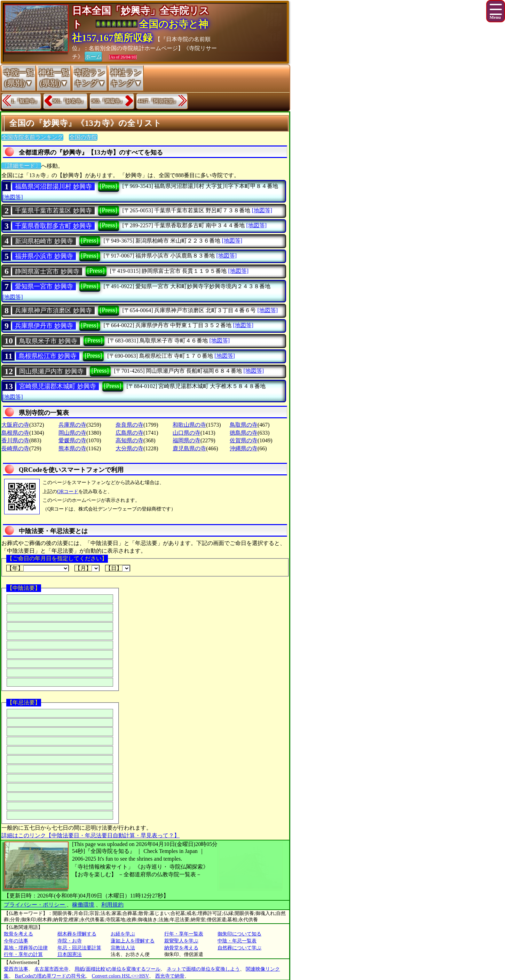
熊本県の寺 (72, 448)
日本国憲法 (70, 954)
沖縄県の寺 (244, 448)
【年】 (38, 568)
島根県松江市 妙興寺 (48, 356)
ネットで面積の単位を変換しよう (203, 969)
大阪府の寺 (15, 425)
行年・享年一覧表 (184, 934)
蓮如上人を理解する (133, 941)
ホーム (93, 56)
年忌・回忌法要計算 (79, 948)
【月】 (87, 568)
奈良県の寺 (129, 425)
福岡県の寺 (187, 440)
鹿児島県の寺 (189, 448)
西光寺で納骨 (170, 976)
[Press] (109, 186)
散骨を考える (18, 934)
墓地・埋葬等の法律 (26, 948)
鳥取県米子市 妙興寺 (48, 341)
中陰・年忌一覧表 (237, 941)
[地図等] (13, 197)
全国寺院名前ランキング (32, 137)
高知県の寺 (129, 440)
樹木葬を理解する (77, 934)
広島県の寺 (129, 433)
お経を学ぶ (123, 934)
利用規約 (112, 905)
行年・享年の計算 (23, 954)
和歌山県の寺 (189, 425)
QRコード (68, 492)
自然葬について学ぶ (239, 948)
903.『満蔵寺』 (108, 101)
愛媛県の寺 (72, 440)
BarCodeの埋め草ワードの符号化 (50, 976)
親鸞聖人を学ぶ (181, 941)
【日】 (118, 568)
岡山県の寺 (72, 433)
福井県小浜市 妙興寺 (44, 256)
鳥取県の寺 (244, 425)
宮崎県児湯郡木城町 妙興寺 (58, 386)
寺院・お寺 (70, 941)
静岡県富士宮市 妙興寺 (47, 271)
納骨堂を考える (181, 948)
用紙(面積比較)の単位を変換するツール (117, 969)
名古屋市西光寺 (52, 969)
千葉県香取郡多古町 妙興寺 (53, 226)
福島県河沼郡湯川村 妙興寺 (53, 187)
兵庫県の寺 (72, 425)
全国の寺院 (83, 137)
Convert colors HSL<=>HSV (120, 976)
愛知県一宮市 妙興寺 (44, 286)
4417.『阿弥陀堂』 (158, 101)
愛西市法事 (16, 969)
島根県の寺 (15, 433)
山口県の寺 (187, 433)
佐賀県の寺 (244, 440)
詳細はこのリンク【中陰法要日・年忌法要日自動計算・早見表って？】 (90, 835)
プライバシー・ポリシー (35, 905)
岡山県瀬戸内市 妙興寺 (51, 371)
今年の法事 (16, 941)
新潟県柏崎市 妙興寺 (44, 241)
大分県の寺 (129, 448)
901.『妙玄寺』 (69, 101)
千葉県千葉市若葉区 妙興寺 (53, 211)
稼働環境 (83, 905)
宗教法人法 (123, 948)
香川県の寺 (15, 440)
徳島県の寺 (244, 433)
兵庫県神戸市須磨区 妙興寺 (53, 310)
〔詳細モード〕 (21, 166)
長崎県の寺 (15, 448)
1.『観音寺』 (25, 101)
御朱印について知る (239, 934)
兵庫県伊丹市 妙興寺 (44, 326)
